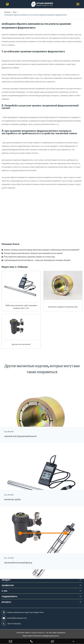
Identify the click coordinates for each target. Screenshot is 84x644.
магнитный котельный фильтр (18, 563)
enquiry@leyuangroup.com (14, 618)
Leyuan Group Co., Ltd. (40, 633)
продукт (6, 580)
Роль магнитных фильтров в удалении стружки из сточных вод (28, 257)
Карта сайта (28, 636)
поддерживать (10, 596)
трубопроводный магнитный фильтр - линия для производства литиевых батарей (36, 260)
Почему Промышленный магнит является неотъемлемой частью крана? (32, 253)
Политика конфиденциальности (46, 636)
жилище (7, 12)
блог (15, 12)
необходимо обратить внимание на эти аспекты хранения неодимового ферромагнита (35, 15)
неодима (16, 68)
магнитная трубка (12, 499)
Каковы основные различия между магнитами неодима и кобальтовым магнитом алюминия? (41, 250)
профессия (8, 585)
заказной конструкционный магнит (20, 436)
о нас (4, 591)
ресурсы (6, 602)
